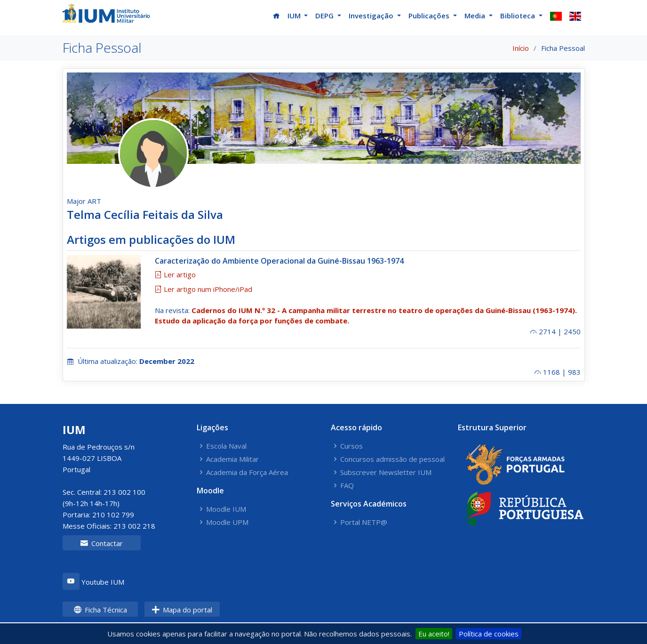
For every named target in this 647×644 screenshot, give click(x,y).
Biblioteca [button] (519, 16)
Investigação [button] (372, 16)
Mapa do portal (182, 610)
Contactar (101, 543)
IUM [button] (295, 16)
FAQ (347, 486)
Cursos (351, 446)
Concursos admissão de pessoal (392, 459)
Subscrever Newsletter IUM (386, 472)
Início (521, 48)
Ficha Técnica (100, 610)
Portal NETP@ (364, 522)
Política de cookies (489, 634)
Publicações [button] (430, 16)
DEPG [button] (325, 16)
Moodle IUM (226, 509)
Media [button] (476, 16)
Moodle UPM (227, 522)
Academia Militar (232, 459)
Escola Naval (226, 446)
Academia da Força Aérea (247, 472)
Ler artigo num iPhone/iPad (204, 289)
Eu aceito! (434, 634)
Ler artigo (175, 274)
